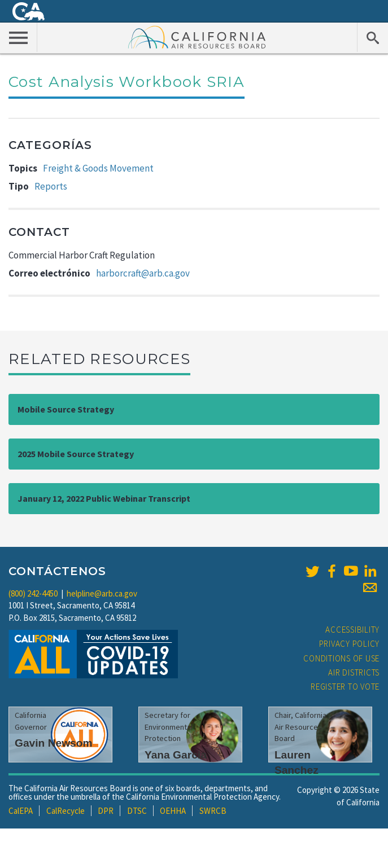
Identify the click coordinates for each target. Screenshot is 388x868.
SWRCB (213, 811)
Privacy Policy (350, 644)
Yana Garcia (176, 755)
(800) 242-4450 (33, 593)
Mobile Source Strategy (66, 409)
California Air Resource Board (197, 37)
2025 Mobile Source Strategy (76, 454)
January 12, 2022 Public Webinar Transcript (104, 498)
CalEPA (21, 811)
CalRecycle (66, 811)
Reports (51, 186)
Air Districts (354, 672)
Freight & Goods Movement (98, 168)
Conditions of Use (341, 658)
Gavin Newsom (54, 743)
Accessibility (352, 630)
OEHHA (173, 811)
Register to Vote (345, 687)
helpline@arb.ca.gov (102, 593)
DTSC (137, 811)
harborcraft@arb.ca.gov (143, 273)
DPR (106, 811)
